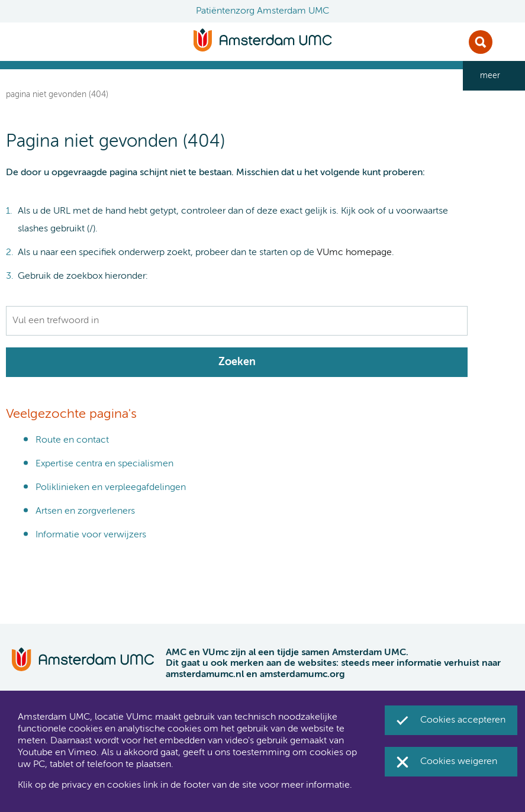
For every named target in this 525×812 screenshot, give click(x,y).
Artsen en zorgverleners (85, 511)
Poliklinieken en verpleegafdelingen (111, 488)
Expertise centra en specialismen (104, 464)
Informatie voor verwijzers (91, 535)
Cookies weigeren (459, 762)
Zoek (481, 42)
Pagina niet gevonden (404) (57, 95)
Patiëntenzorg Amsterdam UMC (262, 11)
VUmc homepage (354, 253)
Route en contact (72, 440)
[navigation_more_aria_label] (494, 76)
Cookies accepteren (463, 720)
